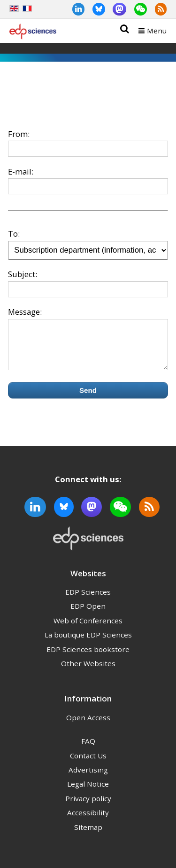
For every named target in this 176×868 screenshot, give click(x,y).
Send (88, 399)
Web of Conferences (88, 629)
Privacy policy (88, 807)
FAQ (88, 749)
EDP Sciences (88, 600)
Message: (25, 312)
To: (14, 234)
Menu (157, 31)
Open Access (88, 726)
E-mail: (21, 171)
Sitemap (88, 836)
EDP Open (88, 614)
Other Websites (88, 672)
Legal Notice (88, 792)
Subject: (23, 274)
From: (19, 134)
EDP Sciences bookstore (88, 658)
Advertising (88, 778)
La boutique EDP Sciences (88, 643)
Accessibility (88, 821)
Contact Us (88, 764)
